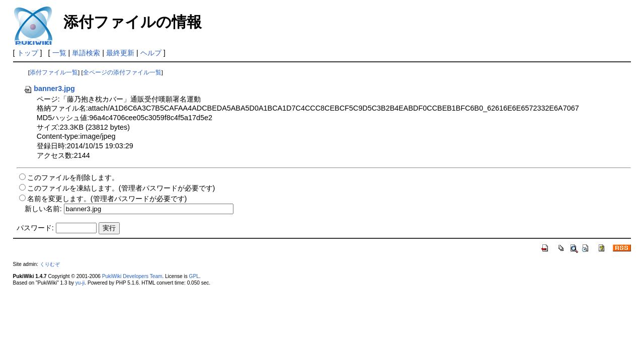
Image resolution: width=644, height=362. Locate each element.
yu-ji (80, 283)
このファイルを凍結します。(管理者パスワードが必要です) (121, 188)
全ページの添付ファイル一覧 (122, 72)
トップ (28, 53)
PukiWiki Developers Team (132, 276)
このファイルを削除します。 (73, 177)
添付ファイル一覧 (54, 72)
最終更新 (120, 53)
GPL (194, 276)
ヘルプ (151, 53)
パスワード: (35, 228)
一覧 (59, 53)
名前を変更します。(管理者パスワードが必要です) (107, 199)
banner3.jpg (49, 88)
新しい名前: (43, 209)
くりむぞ (50, 264)
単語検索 (86, 53)
